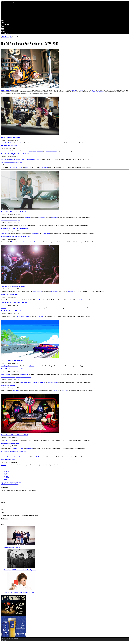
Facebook (6, 472)
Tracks (3, 28)
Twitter (6, 473)
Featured (6, 549)
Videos (3, 30)
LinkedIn (6, 478)
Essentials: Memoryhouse (11, 482)
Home (2, 20)
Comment (3, 505)
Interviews (7, 24)
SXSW (11, 37)
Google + (6, 476)
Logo (5, 15)
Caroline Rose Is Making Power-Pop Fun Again (22, 595)
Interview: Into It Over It (10, 484)
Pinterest (6, 475)
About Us (3, 31)
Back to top (3, 642)
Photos (3, 26)
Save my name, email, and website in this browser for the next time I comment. (21, 518)
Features (3, 22)
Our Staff (7, 33)
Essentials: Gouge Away (15, 549)
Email (6, 479)
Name (2, 508)
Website (3, 514)
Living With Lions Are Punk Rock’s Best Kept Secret (22, 572)
